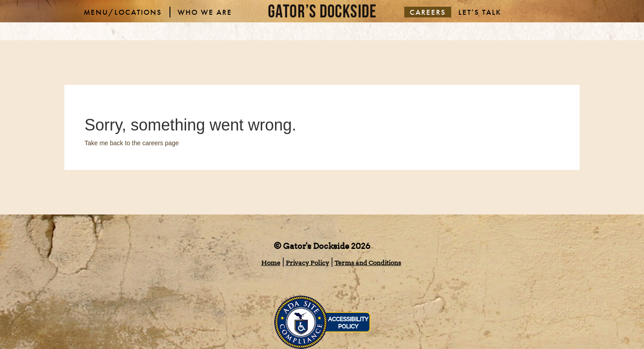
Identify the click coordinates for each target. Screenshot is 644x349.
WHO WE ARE (205, 12)
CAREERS (428, 12)
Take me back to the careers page (132, 143)
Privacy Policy (307, 263)
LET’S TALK (480, 12)
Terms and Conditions (368, 263)
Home (271, 263)
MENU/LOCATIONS (123, 12)
